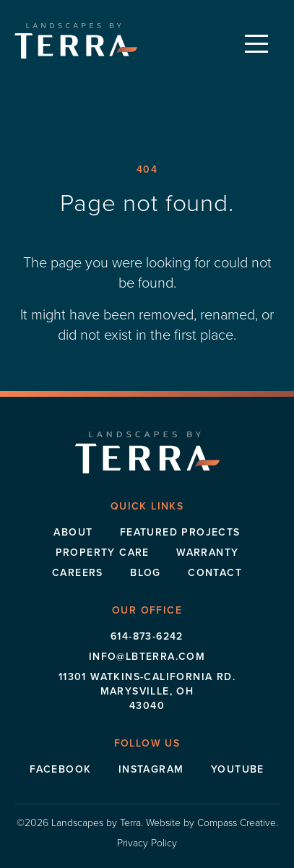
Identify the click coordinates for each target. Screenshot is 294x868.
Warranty (207, 553)
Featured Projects (180, 532)
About (73, 532)
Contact (215, 573)
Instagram (151, 769)
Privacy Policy (147, 843)
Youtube (238, 769)
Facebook (60, 769)
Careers (78, 573)
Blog (146, 573)
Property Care (103, 553)
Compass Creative (237, 823)
